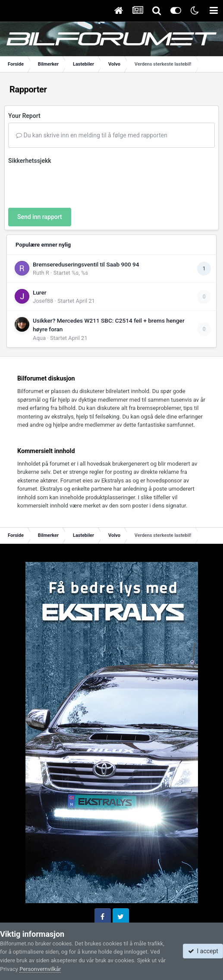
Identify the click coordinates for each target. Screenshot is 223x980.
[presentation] (74, 184)
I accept (203, 951)
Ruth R (41, 273)
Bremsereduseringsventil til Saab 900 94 (86, 264)
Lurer (40, 292)
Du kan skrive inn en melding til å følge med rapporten (92, 135)
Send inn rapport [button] (40, 217)
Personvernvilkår (40, 969)
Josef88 (43, 301)
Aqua (39, 338)
